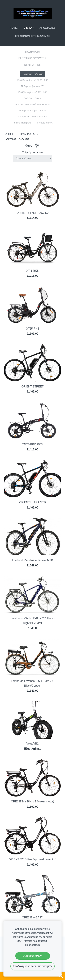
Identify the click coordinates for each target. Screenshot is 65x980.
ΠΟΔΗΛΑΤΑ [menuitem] (32, 52)
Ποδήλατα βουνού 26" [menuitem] (32, 86)
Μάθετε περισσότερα (35, 941)
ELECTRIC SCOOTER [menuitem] (32, 58)
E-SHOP (9, 134)
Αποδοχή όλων (32, 956)
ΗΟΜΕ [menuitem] (14, 28)
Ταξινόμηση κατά (32, 152)
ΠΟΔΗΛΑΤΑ (27, 134)
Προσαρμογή (32, 945)
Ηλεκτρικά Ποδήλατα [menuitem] (33, 74)
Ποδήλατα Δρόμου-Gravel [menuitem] (32, 111)
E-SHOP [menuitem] (28, 28)
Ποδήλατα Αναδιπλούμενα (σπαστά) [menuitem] (32, 104)
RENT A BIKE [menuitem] (33, 65)
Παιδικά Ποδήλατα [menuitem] (22, 123)
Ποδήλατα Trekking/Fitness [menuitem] (32, 117)
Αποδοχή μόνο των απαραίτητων (32, 966)
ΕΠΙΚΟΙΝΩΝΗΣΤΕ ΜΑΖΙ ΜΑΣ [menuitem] (32, 36)
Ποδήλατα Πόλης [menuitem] (33, 98)
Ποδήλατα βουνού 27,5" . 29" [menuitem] (32, 80)
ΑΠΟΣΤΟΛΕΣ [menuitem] (47, 28)
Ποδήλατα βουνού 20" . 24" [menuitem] (32, 92)
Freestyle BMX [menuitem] (45, 123)
